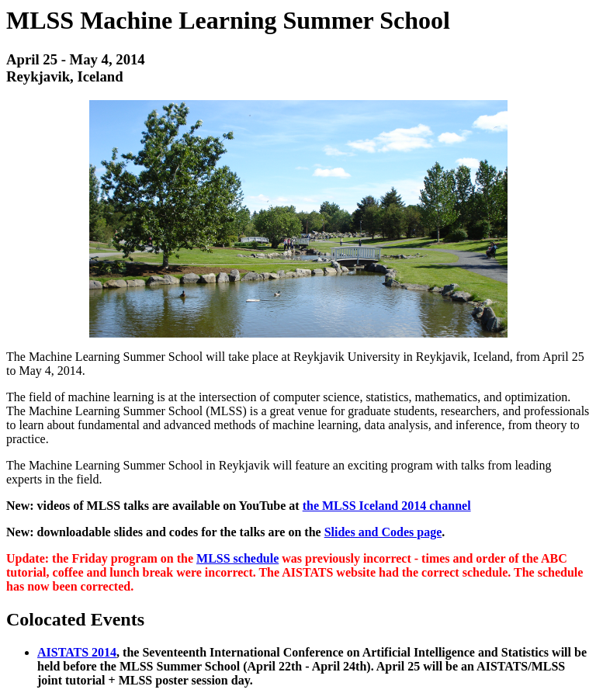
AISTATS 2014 (77, 652)
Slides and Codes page (383, 532)
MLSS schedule (237, 558)
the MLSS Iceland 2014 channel (387, 506)
